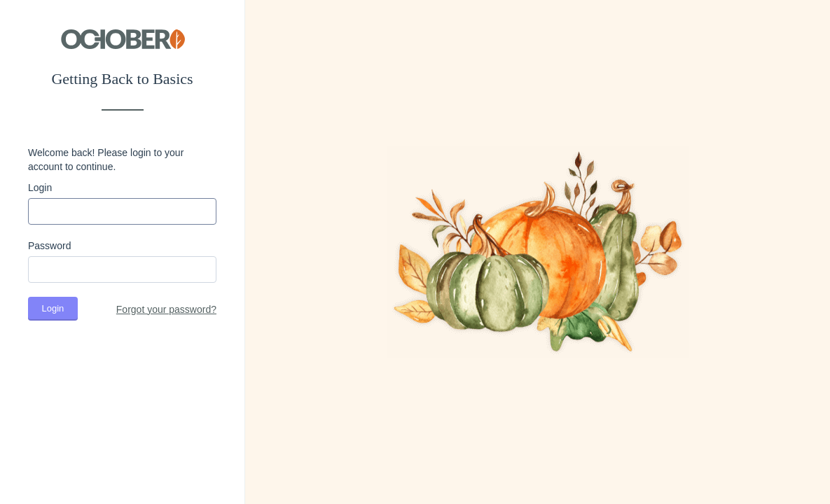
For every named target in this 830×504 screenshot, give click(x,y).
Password (49, 246)
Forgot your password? (166, 309)
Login (40, 188)
